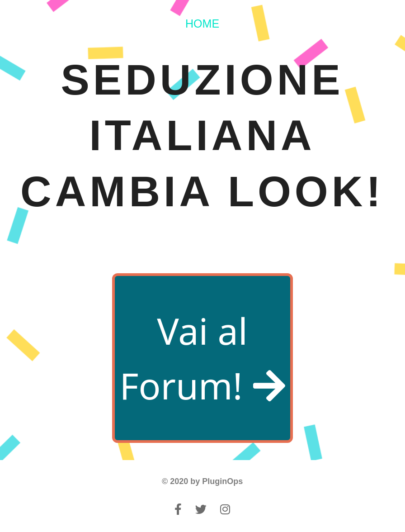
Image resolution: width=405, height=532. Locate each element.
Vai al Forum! (202, 358)
